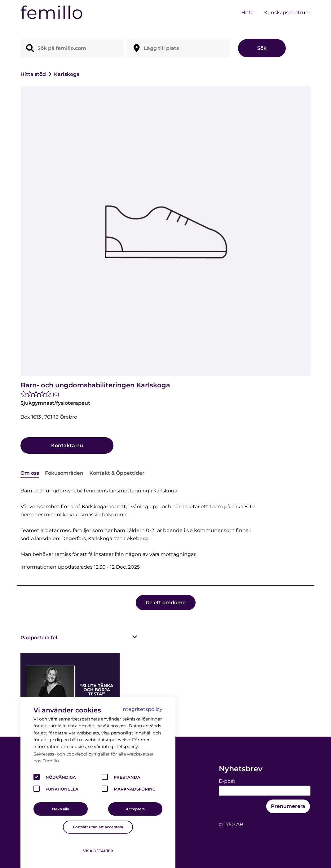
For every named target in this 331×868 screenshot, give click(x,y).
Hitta (247, 13)
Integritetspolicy (142, 709)
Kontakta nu (67, 445)
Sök (262, 48)
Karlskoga (67, 74)
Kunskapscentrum (287, 13)
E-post (227, 781)
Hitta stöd (34, 74)
